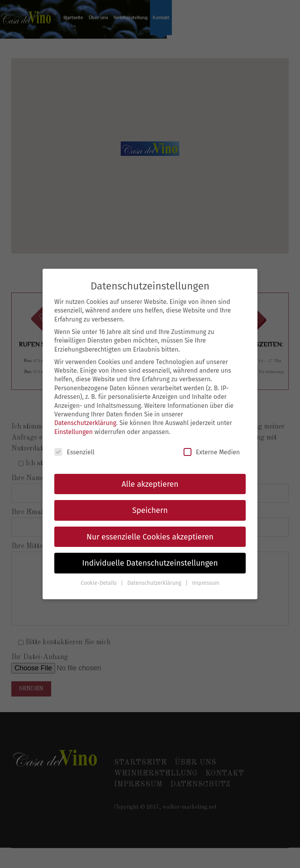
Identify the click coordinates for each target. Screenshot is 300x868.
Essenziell (74, 452)
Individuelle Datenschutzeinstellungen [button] (150, 563)
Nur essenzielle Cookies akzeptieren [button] (150, 537)
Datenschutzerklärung (85, 423)
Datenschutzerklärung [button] (155, 583)
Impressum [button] (205, 583)
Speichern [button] (150, 510)
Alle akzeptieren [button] (150, 484)
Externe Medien (212, 452)
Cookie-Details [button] (99, 583)
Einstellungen (73, 432)
